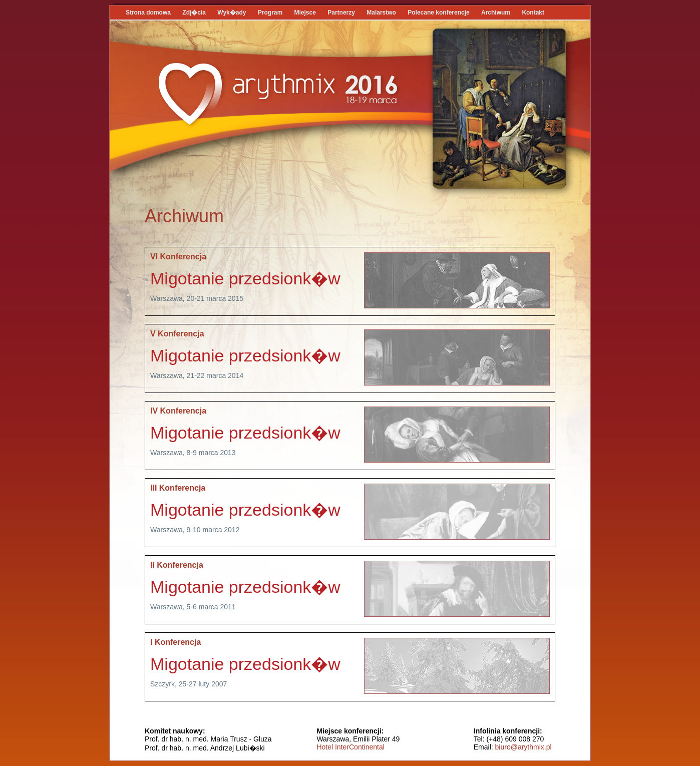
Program (271, 13)
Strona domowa (148, 13)
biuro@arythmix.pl (523, 747)
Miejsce (305, 13)
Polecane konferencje (438, 13)
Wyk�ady (232, 13)
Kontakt (533, 13)
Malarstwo (381, 13)
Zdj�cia (194, 13)
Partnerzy (341, 13)
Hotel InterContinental (350, 747)
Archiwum (496, 13)
